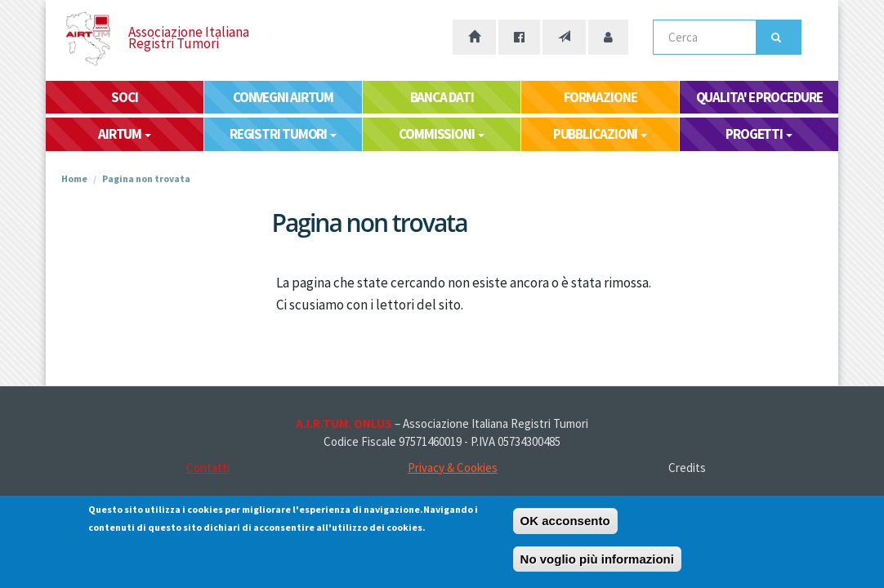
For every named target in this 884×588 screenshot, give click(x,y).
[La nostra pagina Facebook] (519, 37)
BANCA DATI (442, 97)
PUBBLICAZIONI (600, 134)
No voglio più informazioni (597, 561)
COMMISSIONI (442, 134)
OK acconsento (565, 523)
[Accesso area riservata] (608, 37)
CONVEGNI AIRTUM (284, 97)
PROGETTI (759, 134)
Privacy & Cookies (453, 468)
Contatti (208, 468)
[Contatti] (564, 37)
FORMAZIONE (600, 97)
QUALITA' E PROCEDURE (759, 97)
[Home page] (474, 37)
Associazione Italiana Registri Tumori (189, 38)
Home (74, 178)
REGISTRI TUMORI (283, 134)
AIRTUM (125, 134)
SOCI (125, 97)
